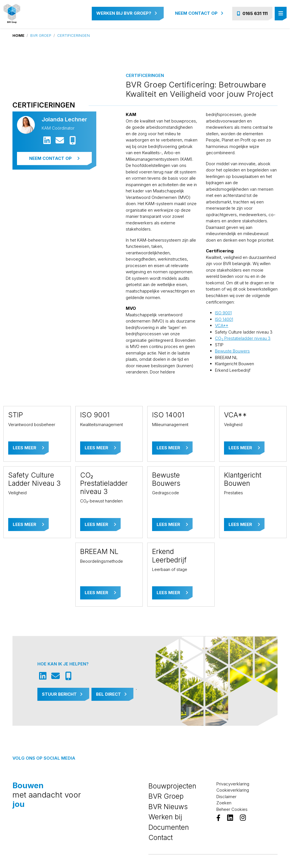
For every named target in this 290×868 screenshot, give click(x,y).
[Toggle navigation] (281, 14)
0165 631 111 (252, 13)
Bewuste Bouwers (232, 351)
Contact (161, 837)
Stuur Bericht (62, 694)
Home (18, 35)
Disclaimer (226, 797)
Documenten (169, 827)
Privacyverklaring (233, 784)
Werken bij (165, 817)
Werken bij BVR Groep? (127, 13)
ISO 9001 (223, 313)
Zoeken (224, 803)
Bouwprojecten (172, 786)
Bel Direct (111, 694)
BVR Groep (41, 35)
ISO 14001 (224, 319)
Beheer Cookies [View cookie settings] (232, 809)
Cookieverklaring (233, 790)
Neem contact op (199, 13)
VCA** (222, 325)
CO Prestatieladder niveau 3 (243, 338)
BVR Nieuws (168, 807)
